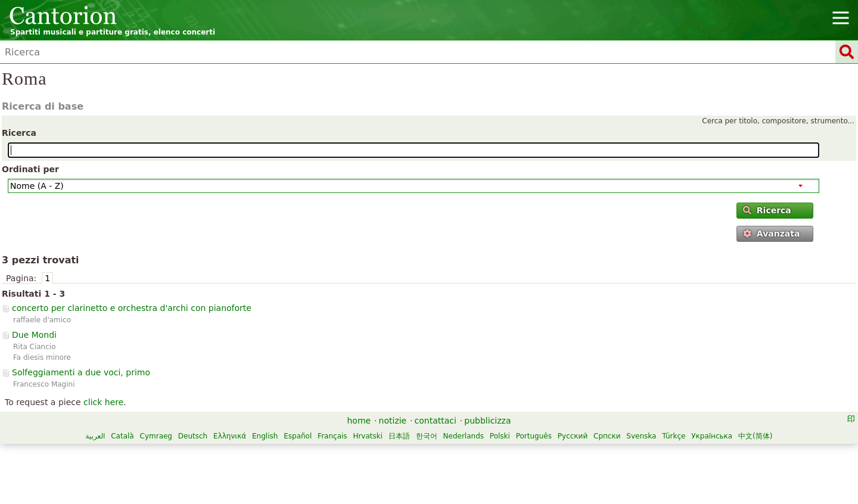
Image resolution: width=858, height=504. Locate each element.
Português (534, 436)
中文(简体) (755, 436)
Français (332, 436)
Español (298, 436)
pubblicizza (487, 421)
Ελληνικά (230, 436)
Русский (573, 436)
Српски (607, 436)
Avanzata (771, 234)
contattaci (436, 421)
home (359, 421)
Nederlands (464, 436)
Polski (500, 436)
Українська (712, 436)
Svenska (641, 436)
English (265, 436)
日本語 (399, 436)
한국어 (427, 436)
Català (122, 436)
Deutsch (193, 436)
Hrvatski (368, 436)
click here (103, 402)
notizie (393, 421)
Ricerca (19, 133)
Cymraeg (156, 436)
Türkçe (674, 436)
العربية (96, 436)
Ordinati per (30, 169)
